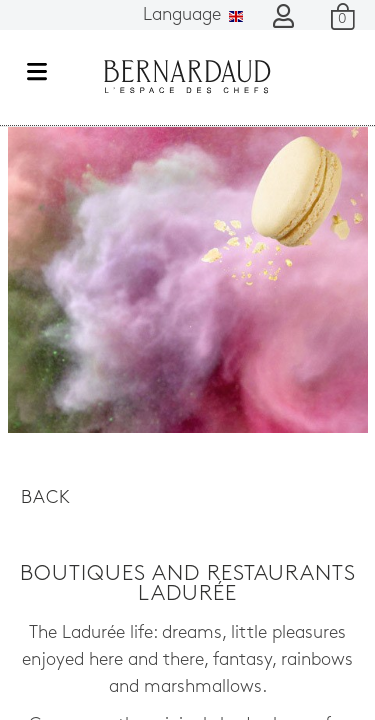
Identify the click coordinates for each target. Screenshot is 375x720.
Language (193, 15)
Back (46, 498)
